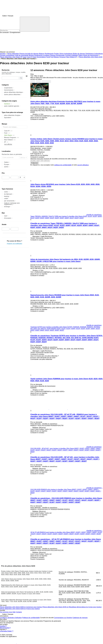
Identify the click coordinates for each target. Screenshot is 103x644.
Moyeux (31, 55)
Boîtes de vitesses (79, 54)
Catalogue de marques (80, 618)
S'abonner (35, 163)
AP (21, 57)
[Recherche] (35, 24)
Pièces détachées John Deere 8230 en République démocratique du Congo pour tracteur (72, 607)
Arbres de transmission (91, 55)
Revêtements (49, 54)
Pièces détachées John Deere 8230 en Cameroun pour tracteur (21, 607)
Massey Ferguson (60, 57)
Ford (52, 57)
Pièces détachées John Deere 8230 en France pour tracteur (20, 609)
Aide (14, 612)
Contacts (19, 612)
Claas (34, 57)
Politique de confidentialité (31, 618)
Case (24, 57)
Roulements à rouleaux (42, 55)
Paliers (81, 55)
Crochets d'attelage (71, 55)
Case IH (29, 57)
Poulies (56, 54)
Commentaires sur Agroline (63, 618)
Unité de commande (21, 55)
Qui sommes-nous (6, 612)
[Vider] (27, 76)
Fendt (48, 57)
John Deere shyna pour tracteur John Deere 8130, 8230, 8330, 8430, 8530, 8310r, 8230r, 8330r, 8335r (26, 580)
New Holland (70, 57)
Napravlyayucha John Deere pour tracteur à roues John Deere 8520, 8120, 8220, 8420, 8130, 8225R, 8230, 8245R (26, 586)
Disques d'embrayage (57, 55)
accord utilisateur (83, 165)
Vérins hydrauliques (66, 54)
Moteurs (42, 54)
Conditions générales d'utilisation (11, 618)
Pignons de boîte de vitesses (29, 54)
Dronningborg (41, 57)
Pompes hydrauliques (7, 55)
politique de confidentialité (63, 165)
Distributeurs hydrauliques (94, 54)
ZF (76, 57)
